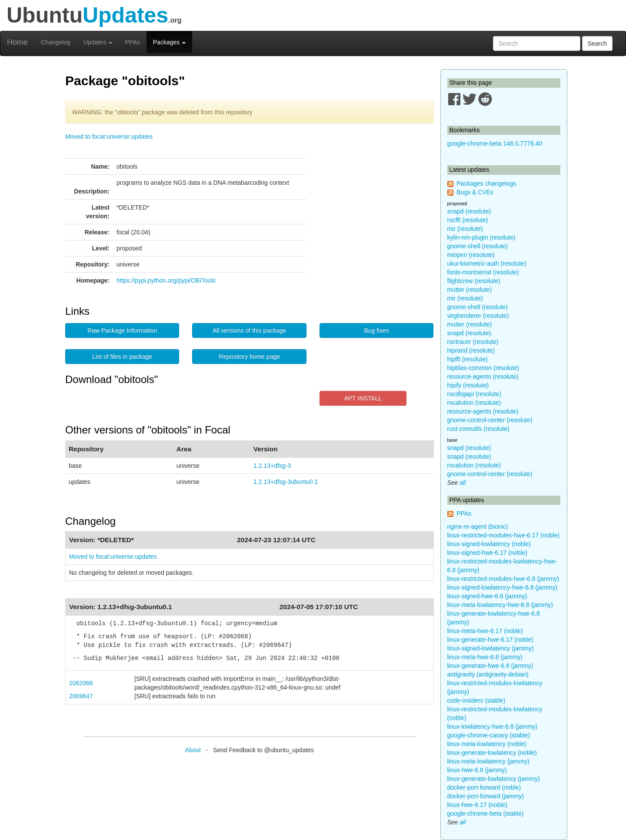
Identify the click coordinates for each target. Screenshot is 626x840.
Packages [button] (169, 42)
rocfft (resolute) (468, 220)
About (193, 750)
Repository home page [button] (249, 357)
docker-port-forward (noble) (484, 787)
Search (597, 43)
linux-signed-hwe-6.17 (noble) (487, 553)
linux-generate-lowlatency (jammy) (494, 779)
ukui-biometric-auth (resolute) (487, 263)
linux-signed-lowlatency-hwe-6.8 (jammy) (503, 587)
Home (17, 42)
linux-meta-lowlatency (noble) (487, 744)
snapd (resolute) (469, 211)
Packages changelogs (486, 183)
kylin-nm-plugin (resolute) (481, 237)
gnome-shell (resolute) (478, 246)
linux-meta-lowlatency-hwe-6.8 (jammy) (500, 605)
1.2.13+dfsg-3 (272, 466)
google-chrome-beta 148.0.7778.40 (495, 143)
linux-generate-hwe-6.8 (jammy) (490, 666)
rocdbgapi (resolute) (474, 394)
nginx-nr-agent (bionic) (478, 527)
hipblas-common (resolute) (483, 368)
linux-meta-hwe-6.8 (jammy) (485, 657)
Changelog (56, 42)
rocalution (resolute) (474, 403)
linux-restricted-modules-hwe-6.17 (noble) (503, 535)
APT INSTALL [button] (363, 398)
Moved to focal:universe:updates (109, 137)
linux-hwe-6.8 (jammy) (477, 770)
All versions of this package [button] (250, 330)
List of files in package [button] (122, 357)
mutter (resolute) (470, 290)
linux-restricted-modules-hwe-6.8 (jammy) (503, 579)
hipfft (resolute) (468, 359)
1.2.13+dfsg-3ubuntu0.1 (286, 482)
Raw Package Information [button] (122, 330)
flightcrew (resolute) (474, 281)
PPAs (133, 42)
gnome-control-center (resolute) (490, 420)
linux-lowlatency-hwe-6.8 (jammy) (493, 727)
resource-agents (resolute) (483, 377)
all (463, 483)
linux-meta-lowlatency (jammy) (488, 761)
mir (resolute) (465, 229)
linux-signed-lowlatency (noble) (489, 544)
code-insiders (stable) (476, 700)
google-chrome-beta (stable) (486, 813)
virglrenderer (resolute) (478, 316)
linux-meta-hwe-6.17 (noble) (485, 631)
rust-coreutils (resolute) (478, 429)
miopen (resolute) (471, 255)
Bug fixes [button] (376, 330)
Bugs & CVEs (475, 192)
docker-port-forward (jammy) (486, 796)
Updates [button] (98, 42)
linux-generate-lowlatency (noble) (492, 753)
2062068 (81, 683)
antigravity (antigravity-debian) (488, 674)
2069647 (81, 696)
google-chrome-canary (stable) (489, 735)
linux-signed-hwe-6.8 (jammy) (487, 596)
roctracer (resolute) (473, 342)
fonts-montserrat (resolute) (483, 272)
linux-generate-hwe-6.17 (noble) (490, 640)
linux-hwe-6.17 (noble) (478, 805)
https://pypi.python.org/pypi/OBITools (166, 280)
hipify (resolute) (468, 385)
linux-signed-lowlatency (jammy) (491, 648)
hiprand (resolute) (471, 350)
